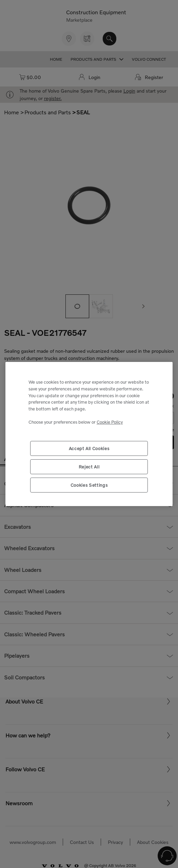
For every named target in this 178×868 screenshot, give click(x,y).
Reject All (89, 467)
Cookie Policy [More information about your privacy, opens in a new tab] (110, 422)
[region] (89, 434)
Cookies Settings (89, 485)
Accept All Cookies (89, 448)
